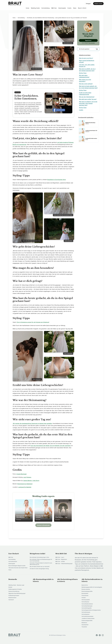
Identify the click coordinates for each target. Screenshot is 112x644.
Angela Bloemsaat (21, 474)
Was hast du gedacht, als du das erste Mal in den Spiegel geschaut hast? (88, 103)
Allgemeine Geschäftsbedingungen (17, 593)
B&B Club (54, 8)
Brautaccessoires (86, 589)
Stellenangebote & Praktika (15, 589)
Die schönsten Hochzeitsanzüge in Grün (39, 557)
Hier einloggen (92, 43)
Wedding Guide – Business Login (16, 585)
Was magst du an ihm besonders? (85, 80)
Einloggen (88, 4)
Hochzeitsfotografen (87, 608)
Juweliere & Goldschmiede (88, 618)
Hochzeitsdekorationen (87, 604)
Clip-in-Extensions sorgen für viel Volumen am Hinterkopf (33, 322)
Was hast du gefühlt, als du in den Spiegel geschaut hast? (87, 70)
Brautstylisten (85, 593)
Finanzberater (85, 595)
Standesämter (85, 625)
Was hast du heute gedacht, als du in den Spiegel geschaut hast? (88, 87)
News (75, 8)
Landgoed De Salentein (25, 487)
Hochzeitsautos (85, 602)
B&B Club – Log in (60, 557)
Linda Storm (36, 481)
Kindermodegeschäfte (87, 621)
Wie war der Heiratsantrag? (87, 97)
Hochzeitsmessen (13, 561)
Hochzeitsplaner (86, 614)
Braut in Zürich (82, 8)
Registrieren (88, 40)
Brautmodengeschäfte (87, 591)
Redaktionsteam (12, 598)
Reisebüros (84, 623)
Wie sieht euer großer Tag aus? (88, 99)
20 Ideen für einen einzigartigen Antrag (39, 569)
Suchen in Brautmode (43, 525)
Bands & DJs (85, 585)
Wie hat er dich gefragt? (86, 84)
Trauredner (84, 627)
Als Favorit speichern (88, 49)
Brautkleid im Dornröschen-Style (56, 180)
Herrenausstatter (86, 600)
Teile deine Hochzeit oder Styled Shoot (18, 568)
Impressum (11, 600)
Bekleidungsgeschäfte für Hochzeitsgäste (92, 587)
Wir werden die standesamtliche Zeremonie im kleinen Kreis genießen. (33, 423)
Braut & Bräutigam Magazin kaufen (17, 566)
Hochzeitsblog (45, 8)
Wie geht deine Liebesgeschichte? (84, 76)
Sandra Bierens (28, 481)
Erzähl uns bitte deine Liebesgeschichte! (85, 94)
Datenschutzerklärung (14, 591)
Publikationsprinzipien (14, 595)
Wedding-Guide (35, 8)
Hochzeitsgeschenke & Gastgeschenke (91, 610)
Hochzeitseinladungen (87, 606)
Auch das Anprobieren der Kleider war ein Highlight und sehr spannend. (51, 446)
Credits (81, 110)
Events (69, 8)
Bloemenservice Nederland (25, 484)
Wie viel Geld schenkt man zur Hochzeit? (40, 567)
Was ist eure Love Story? (86, 58)
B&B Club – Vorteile (60, 561)
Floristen (84, 598)
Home (27, 8)
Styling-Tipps (83, 73)
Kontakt (10, 587)
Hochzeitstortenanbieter (87, 616)
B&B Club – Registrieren (61, 559)
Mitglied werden (98, 4)
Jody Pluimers (27, 477)
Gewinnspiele (62, 8)
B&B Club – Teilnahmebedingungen (64, 564)
